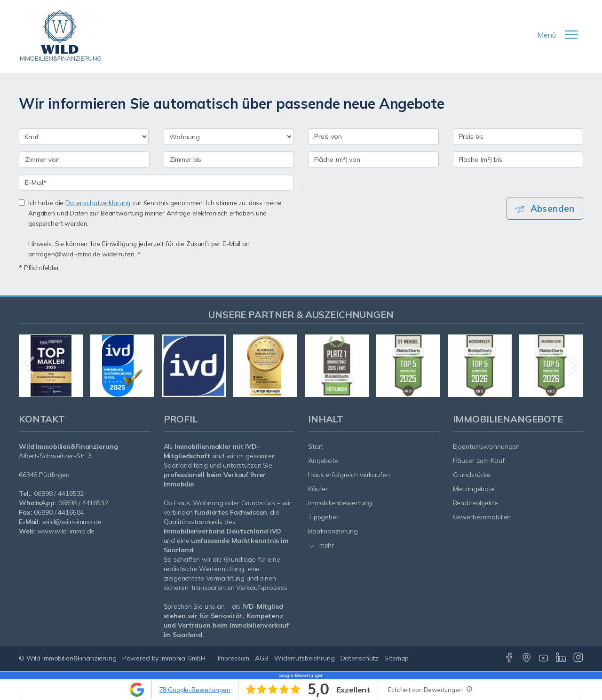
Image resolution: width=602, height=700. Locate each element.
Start (316, 446)
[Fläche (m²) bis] (518, 159)
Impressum (234, 658)
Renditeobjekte (475, 503)
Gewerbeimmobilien (482, 517)
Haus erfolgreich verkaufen (349, 475)
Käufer (318, 489)
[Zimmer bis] (229, 159)
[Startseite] (60, 35)
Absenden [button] (553, 208)
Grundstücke (472, 475)
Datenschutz (360, 658)
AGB (262, 658)
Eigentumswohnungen (487, 446)
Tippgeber (323, 517)
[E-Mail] (156, 183)
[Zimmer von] (84, 159)
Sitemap (396, 658)
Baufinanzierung (333, 531)
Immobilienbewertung (340, 503)
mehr (321, 545)
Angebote (323, 461)
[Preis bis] (518, 136)
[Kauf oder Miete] (84, 136)
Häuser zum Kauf (479, 461)
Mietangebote (474, 489)
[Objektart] (229, 136)
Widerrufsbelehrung (305, 658)
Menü (547, 35)
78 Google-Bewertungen (195, 690)
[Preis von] (373, 136)
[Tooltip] (469, 689)
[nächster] (573, 366)
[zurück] (29, 366)
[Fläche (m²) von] (373, 159)
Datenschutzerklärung (98, 203)
